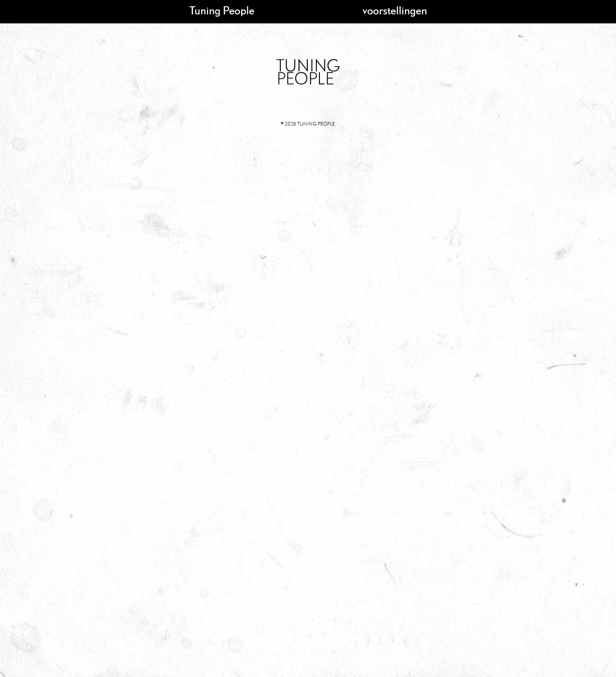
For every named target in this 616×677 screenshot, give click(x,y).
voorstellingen (395, 10)
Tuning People (222, 10)
